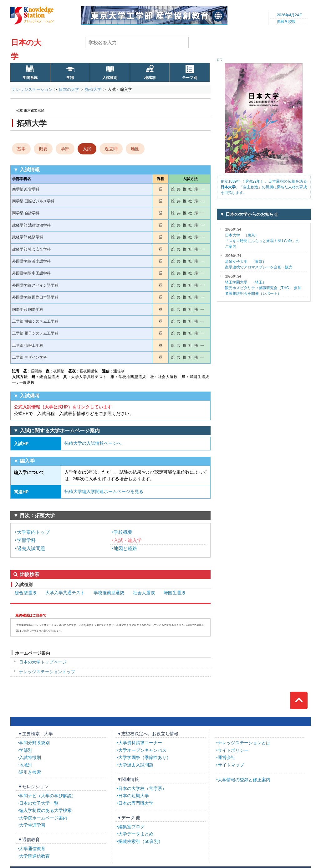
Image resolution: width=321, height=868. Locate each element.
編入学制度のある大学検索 (45, 810)
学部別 (26, 750)
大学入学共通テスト (65, 593)
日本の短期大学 (134, 796)
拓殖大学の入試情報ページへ (93, 443)
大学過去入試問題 (136, 765)
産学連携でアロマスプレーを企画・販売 (259, 262)
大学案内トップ (33, 532)
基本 (21, 149)
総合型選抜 (26, 593)
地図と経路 (125, 548)
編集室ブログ (131, 827)
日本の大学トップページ (43, 662)
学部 (70, 78)
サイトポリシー (233, 750)
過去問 (111, 149)
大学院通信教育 (34, 856)
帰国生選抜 (175, 593)
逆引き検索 (30, 772)
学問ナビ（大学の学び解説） (48, 796)
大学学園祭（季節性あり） (145, 757)
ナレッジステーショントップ (47, 672)
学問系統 (30, 78)
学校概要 (123, 532)
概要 (43, 149)
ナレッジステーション (32, 89)
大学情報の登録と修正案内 (244, 780)
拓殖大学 (93, 89)
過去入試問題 (31, 548)
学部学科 (26, 540)
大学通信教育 (32, 849)
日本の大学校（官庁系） (142, 788)
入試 (87, 149)
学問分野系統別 (34, 743)
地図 (135, 149)
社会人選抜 (144, 593)
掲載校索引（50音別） (140, 841)
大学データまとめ (136, 834)
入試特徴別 (30, 757)
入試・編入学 (128, 540)
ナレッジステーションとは (244, 743)
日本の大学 (69, 89)
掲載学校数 (286, 22)
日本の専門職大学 (136, 803)
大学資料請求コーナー (140, 743)
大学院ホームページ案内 (43, 818)
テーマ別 (190, 78)
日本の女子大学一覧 (39, 803)
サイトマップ (231, 765)
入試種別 (110, 78)
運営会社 (227, 757)
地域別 (150, 78)
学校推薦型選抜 (109, 593)
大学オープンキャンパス (142, 750)
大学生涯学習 (32, 825)
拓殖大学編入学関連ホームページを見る (104, 491)
